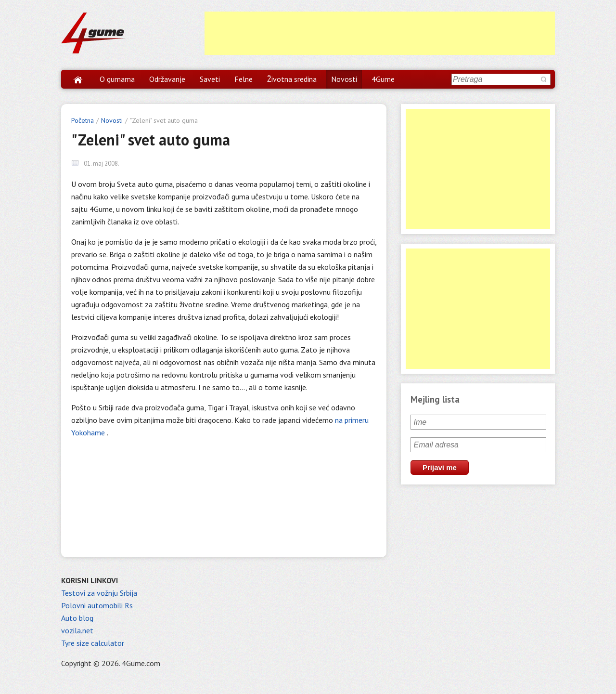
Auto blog (77, 618)
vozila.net (77, 630)
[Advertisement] (380, 33)
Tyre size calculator (93, 643)
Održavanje (167, 79)
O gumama (117, 79)
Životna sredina (292, 79)
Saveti (210, 79)
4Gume (383, 79)
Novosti (344, 79)
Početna (83, 120)
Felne (244, 79)
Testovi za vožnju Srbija (99, 593)
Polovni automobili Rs (97, 605)
